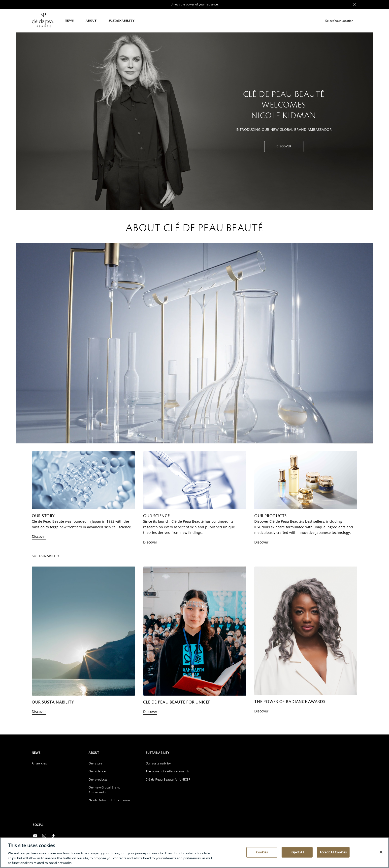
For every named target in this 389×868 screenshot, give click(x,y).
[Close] (381, 852)
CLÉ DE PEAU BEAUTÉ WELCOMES (284, 106)
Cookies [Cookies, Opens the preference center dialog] (262, 852)
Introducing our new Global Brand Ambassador (284, 129)
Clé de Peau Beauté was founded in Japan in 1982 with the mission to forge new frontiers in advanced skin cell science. (82, 524)
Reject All (297, 852)
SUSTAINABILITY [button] (121, 21)
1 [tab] (105, 202)
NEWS (69, 21)
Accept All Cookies (333, 852)
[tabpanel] (194, 121)
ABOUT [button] (91, 21)
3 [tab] (284, 202)
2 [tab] (194, 202)
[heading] (56, 753)
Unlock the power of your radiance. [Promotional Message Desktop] (194, 4)
